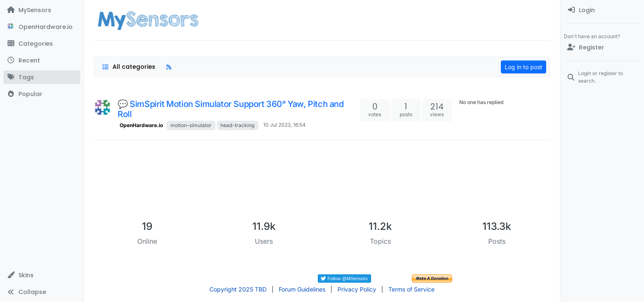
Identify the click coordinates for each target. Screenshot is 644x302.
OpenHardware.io (141, 125)
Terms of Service (411, 289)
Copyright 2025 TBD (238, 289)
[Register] (602, 47)
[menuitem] (602, 10)
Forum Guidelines (302, 289)
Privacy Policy (357, 289)
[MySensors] (42, 10)
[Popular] (42, 94)
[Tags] (42, 77)
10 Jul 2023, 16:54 (284, 125)
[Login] (602, 10)
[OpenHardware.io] (42, 27)
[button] (42, 275)
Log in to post (524, 67)
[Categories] (42, 44)
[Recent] (42, 60)
